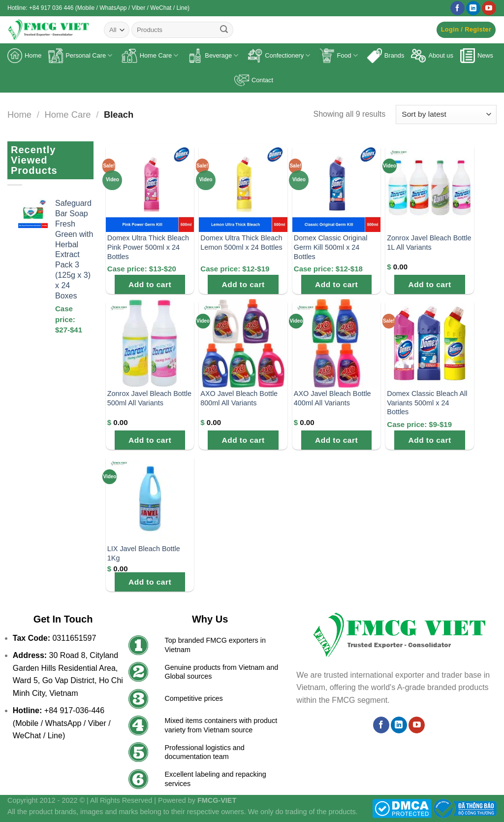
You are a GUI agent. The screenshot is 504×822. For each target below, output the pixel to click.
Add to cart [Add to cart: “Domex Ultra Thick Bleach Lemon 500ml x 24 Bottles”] (243, 284)
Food (338, 56)
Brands (386, 56)
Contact (254, 80)
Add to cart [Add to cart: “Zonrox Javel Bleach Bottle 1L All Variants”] (430, 284)
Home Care (150, 56)
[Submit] (224, 30)
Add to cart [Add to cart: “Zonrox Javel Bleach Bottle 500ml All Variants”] (150, 440)
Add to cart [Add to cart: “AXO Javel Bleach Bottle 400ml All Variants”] (336, 440)
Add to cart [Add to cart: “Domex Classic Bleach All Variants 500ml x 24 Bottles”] (430, 440)
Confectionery (279, 56)
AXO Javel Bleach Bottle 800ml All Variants (239, 398)
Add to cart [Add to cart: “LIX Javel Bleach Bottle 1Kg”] (150, 582)
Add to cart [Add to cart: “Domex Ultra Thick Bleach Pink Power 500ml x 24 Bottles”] (150, 284)
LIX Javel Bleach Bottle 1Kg (144, 553)
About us (432, 56)
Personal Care (80, 56)
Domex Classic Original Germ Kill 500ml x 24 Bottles (331, 247)
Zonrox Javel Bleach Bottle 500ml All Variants (149, 398)
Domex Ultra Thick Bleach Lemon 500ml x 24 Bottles (241, 243)
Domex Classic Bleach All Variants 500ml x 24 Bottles (427, 403)
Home (24, 56)
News (477, 56)
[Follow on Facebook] (457, 8)
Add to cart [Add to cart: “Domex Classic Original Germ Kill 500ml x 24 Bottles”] (336, 284)
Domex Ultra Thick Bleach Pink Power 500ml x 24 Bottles (148, 247)
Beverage (213, 56)
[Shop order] (446, 115)
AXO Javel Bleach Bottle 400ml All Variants (332, 398)
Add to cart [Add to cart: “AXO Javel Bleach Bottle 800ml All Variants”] (243, 440)
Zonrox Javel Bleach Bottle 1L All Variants (429, 243)
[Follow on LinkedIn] (473, 8)
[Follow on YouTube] (489, 8)
